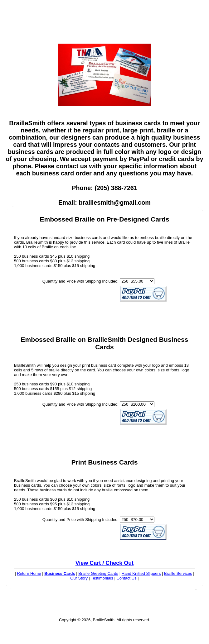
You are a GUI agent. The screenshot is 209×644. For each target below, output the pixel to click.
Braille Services (178, 573)
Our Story (79, 578)
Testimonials (102, 578)
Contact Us (126, 578)
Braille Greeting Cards (98, 573)
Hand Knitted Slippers (141, 573)
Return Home (29, 573)
